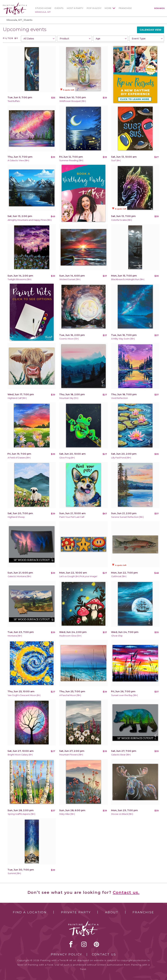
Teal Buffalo (14, 101)
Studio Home (43, 8)
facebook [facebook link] (71, 944)
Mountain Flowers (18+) (71, 755)
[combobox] (38, 39)
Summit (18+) (14, 873)
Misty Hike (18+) (67, 814)
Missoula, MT (43, 12)
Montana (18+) (15, 636)
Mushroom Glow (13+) (70, 636)
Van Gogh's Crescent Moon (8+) (24, 695)
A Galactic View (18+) (18, 160)
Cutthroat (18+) (119, 576)
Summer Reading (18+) (71, 160)
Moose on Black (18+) (122, 814)
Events (59, 8)
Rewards (160, 8)
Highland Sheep (16, 517)
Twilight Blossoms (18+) (19, 279)
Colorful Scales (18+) (122, 220)
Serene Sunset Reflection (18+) (127, 517)
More (108, 8)
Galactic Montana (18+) (19, 576)
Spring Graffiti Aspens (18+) (21, 814)
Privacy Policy (67, 954)
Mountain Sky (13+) (69, 398)
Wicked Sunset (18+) (70, 279)
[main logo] (15, 4)
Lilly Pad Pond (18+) (121, 458)
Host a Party (75, 8)
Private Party (76, 912)
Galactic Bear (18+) (121, 755)
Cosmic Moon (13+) (69, 339)
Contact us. (126, 892)
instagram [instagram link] (84, 944)
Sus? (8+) (116, 160)
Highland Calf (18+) (17, 398)
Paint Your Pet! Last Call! (72, 517)
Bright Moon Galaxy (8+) (20, 755)
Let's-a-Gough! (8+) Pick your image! (78, 576)
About (112, 912)
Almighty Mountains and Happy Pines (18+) (30, 220)
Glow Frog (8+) (67, 458)
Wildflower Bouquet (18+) (73, 101)
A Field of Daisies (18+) (19, 458)
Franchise (125, 8)
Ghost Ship (117, 636)
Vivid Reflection (120, 398)
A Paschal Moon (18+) (70, 695)
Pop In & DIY (94, 8)
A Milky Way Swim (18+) (123, 339)
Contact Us (104, 954)
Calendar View (151, 30)
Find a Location (30, 912)
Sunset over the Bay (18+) (124, 695)
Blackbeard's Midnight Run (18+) (128, 279)
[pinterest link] (96, 944)
